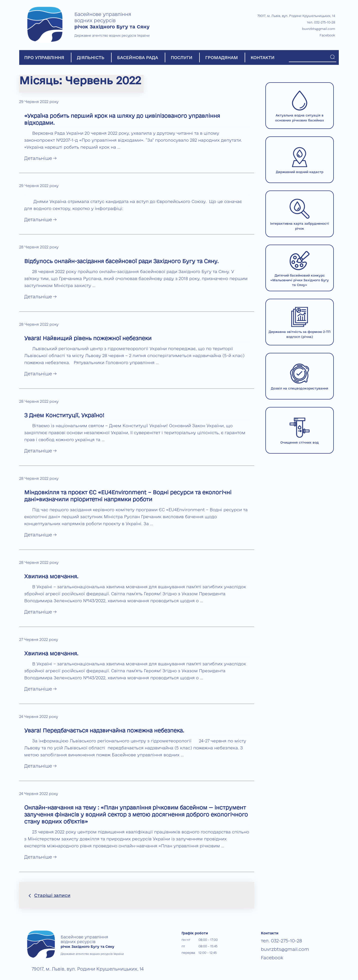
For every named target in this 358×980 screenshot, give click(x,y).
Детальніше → (40, 158)
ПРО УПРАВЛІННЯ (44, 57)
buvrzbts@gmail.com (319, 29)
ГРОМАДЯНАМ (222, 57)
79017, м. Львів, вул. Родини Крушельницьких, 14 (296, 16)
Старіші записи (52, 895)
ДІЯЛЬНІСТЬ (91, 57)
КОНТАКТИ (263, 57)
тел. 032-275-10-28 (321, 22)
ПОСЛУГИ (182, 57)
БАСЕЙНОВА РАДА (138, 57)
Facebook (327, 35)
